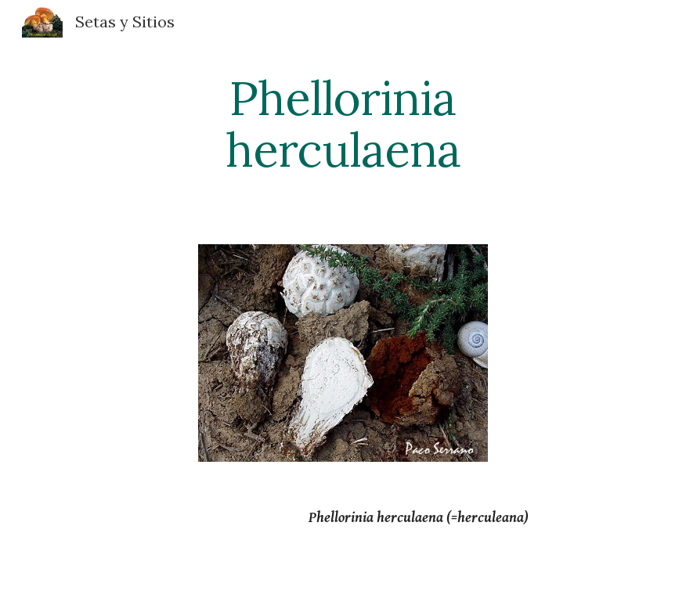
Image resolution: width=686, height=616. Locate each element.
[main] (343, 124)
